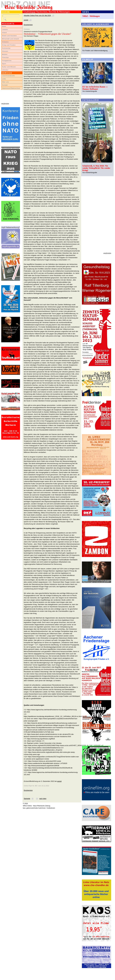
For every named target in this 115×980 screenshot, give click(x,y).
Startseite (27, 799)
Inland (4, 33)
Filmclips (5, 57)
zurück (26, 20)
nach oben (43, 799)
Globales (5, 42)
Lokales (5, 29)
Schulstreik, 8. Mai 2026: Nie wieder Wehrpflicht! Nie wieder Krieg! (96, 168)
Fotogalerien (7, 61)
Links (4, 79)
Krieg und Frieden (9, 45)
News (4, 26)
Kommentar (6, 48)
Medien (5, 54)
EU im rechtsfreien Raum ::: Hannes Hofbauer (95, 88)
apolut (59, 781)
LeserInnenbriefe (8, 76)
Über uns (5, 82)
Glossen (5, 51)
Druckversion (28, 25)
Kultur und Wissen (9, 67)
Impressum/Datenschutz (11, 88)
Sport (4, 64)
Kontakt (5, 85)
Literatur (5, 70)
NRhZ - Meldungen (91, 16)
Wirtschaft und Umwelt (10, 39)
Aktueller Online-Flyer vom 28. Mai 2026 (37, 16)
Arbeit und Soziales (9, 36)
